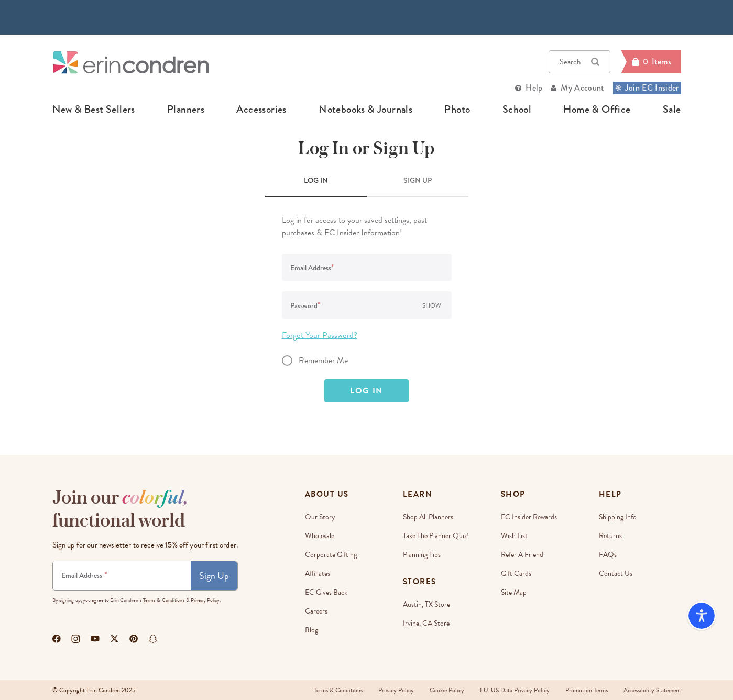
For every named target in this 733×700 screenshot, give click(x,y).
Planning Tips (422, 555)
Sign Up (214, 576)
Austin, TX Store (426, 604)
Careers (316, 611)
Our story (320, 517)
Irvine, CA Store (426, 623)
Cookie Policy (447, 690)
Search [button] (579, 62)
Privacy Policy (396, 690)
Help (534, 88)
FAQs (608, 555)
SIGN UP (418, 180)
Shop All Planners (428, 517)
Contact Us (616, 573)
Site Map (514, 592)
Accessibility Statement (652, 690)
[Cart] (651, 62)
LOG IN (316, 180)
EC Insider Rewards (529, 517)
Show (432, 305)
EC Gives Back (326, 592)
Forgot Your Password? (320, 335)
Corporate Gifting (331, 555)
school (517, 110)
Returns (610, 536)
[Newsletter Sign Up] (122, 576)
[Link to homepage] (131, 62)
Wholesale (320, 536)
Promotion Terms (587, 690)
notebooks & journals (365, 110)
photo (457, 110)
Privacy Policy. (206, 600)
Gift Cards (516, 573)
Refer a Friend (522, 555)
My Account (582, 88)
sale (672, 110)
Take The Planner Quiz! (436, 536)
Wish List (514, 536)
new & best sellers (94, 110)
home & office (597, 110)
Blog (311, 630)
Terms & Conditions (164, 600)
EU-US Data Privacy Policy (515, 690)
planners (186, 110)
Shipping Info (618, 517)
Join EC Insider (647, 88)
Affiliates (318, 573)
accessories (261, 110)
